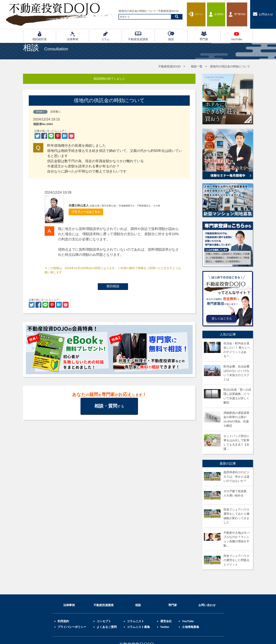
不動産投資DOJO (170, 66)
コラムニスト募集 (138, 592)
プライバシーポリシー (72, 592)
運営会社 (166, 587)
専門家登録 (235, 9)
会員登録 (209, 9)
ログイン (184, 9)
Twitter (165, 592)
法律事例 (69, 571)
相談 (138, 571)
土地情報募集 (191, 592)
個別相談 (113, 286)
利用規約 (63, 587)
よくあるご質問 (107, 592)
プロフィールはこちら (85, 212)
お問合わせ (263, 9)
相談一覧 (197, 66)
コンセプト (104, 587)
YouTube (188, 587)
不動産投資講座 (104, 571)
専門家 (173, 571)
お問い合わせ (207, 571)
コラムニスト (136, 587)
